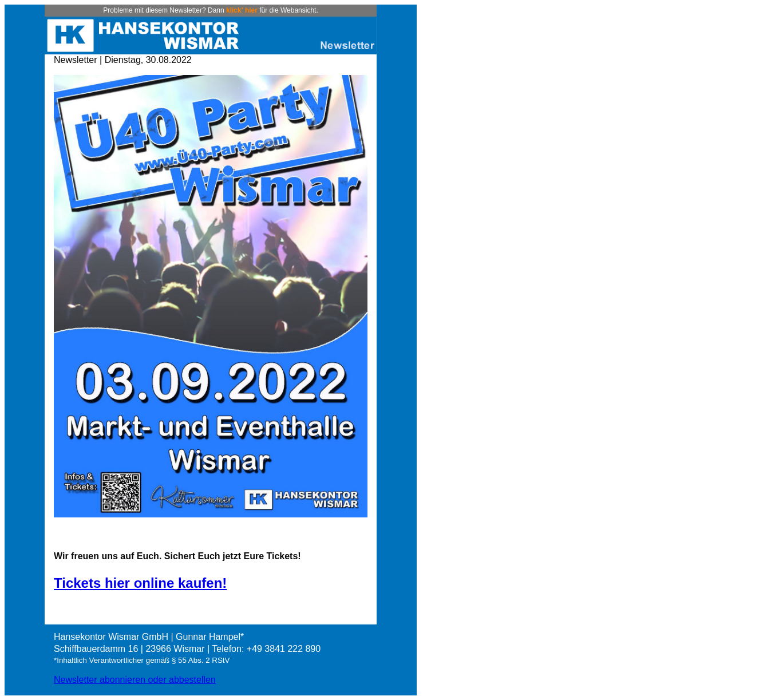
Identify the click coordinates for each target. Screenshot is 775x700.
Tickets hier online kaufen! (140, 583)
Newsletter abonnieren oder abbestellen (135, 680)
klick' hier (242, 10)
